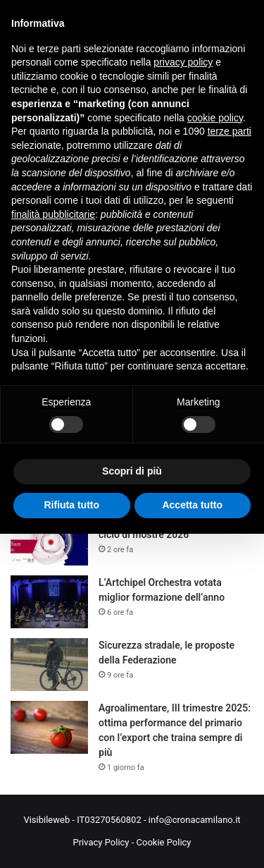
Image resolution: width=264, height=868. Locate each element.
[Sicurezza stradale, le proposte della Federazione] (49, 665)
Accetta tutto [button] (192, 505)
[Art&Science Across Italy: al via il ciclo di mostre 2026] (49, 539)
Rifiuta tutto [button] (71, 505)
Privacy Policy (101, 842)
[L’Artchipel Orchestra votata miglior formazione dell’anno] (49, 602)
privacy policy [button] (183, 62)
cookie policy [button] (215, 118)
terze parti (230, 131)
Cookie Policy (164, 842)
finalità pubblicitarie (53, 214)
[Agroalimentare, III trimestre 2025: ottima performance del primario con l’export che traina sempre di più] (49, 727)
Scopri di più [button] (132, 471)
